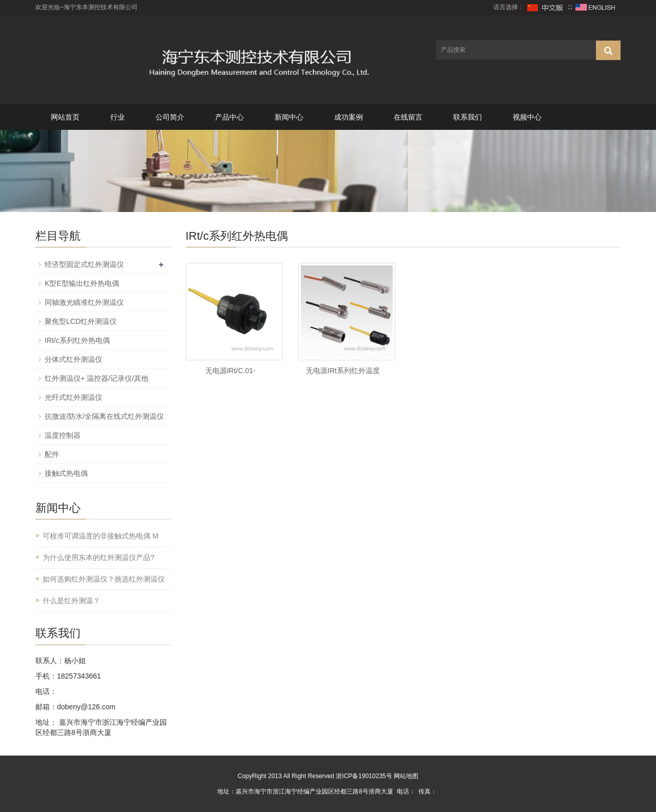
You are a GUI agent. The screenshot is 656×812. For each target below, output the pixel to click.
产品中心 (229, 117)
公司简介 (170, 117)
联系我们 (468, 117)
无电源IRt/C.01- (230, 371)
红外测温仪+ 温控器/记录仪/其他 (97, 378)
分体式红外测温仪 (73, 359)
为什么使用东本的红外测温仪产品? (99, 557)
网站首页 (65, 117)
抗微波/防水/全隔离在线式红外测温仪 (104, 416)
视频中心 (527, 117)
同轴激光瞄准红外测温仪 (84, 302)
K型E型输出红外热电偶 (82, 283)
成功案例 (349, 117)
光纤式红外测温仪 (73, 397)
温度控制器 (63, 435)
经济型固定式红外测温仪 (84, 264)
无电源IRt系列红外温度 (343, 371)
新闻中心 (289, 117)
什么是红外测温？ (71, 601)
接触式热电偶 (66, 473)
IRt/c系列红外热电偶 (77, 340)
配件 (52, 454)
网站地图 (406, 776)
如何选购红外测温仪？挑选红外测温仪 (104, 579)
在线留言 (408, 117)
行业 (118, 117)
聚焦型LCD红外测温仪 (81, 321)
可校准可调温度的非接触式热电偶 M (101, 536)
